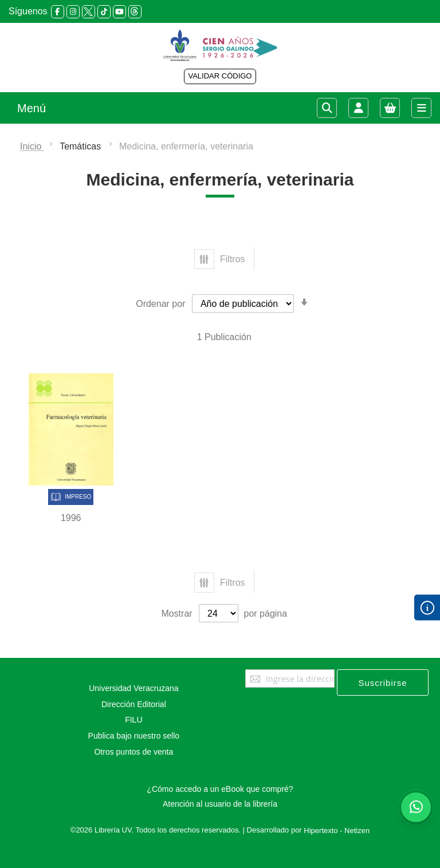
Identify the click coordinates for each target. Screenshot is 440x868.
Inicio (32, 146)
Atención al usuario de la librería (220, 804)
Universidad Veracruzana (133, 688)
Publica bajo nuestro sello (134, 736)
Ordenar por (160, 304)
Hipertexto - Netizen (337, 830)
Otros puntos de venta (133, 752)
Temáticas (81, 146)
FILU (133, 720)
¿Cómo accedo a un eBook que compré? (220, 789)
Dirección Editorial (134, 704)
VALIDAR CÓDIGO (220, 76)
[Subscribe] (383, 682)
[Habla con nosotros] (416, 807)
